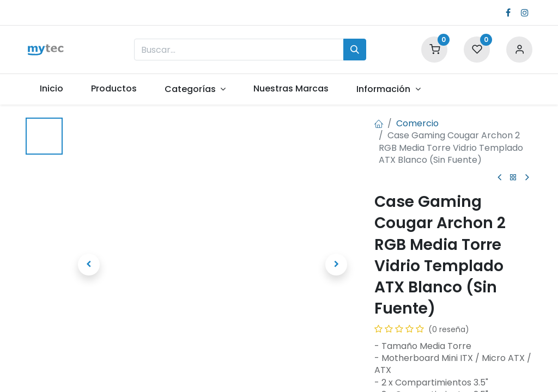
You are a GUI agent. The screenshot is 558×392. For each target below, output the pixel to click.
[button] (89, 265)
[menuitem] (51, 89)
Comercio (417, 123)
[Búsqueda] (355, 50)
